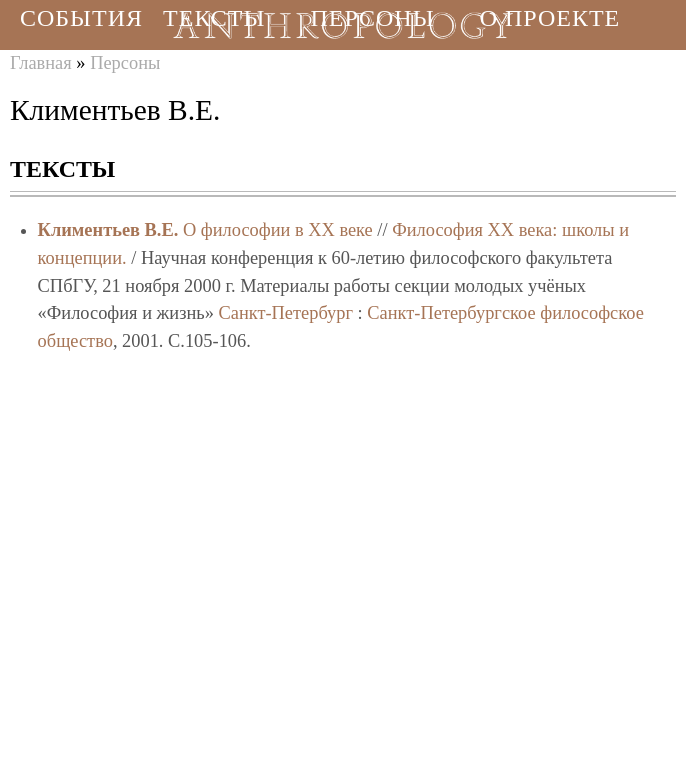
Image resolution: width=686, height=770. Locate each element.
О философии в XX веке (278, 230)
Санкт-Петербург (285, 313)
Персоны (372, 18)
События (81, 18)
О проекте (550, 18)
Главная (41, 63)
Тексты (214, 18)
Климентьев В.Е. (108, 230)
